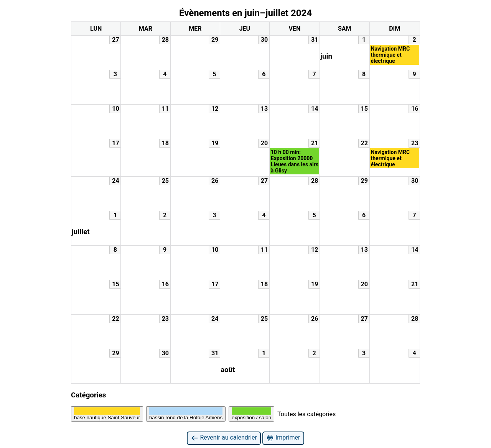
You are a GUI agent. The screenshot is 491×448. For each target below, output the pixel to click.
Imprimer (283, 438)
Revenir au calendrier (224, 438)
